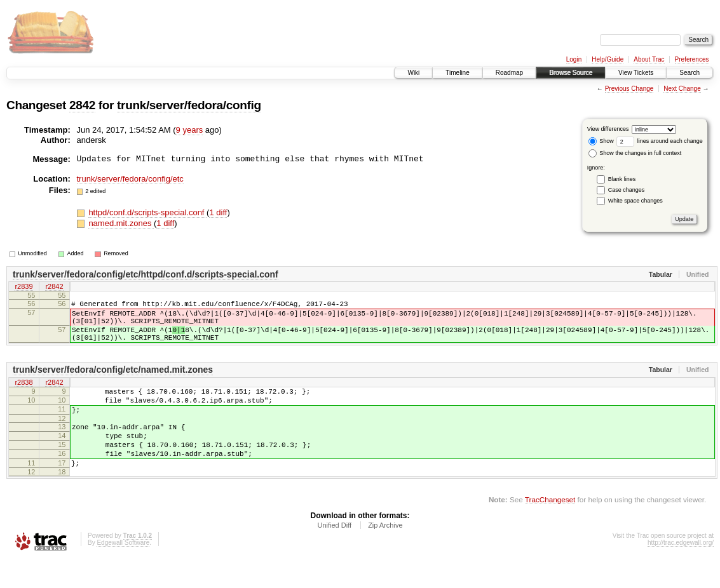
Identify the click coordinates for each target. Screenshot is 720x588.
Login (574, 59)
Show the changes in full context (635, 153)
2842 (82, 105)
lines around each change (660, 141)
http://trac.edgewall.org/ (681, 571)
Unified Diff (334, 554)
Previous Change (629, 89)
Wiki (413, 73)
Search (689, 73)
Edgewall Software (123, 571)
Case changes (627, 190)
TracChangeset (550, 528)
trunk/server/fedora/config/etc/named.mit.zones (113, 381)
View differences (608, 129)
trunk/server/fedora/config (189, 105)
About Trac (649, 59)
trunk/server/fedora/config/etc (130, 179)
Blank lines (622, 179)
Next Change (682, 89)
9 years (190, 130)
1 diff (218, 212)
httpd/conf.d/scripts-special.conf (147, 212)
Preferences (692, 59)
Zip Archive (385, 554)
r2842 (54, 288)
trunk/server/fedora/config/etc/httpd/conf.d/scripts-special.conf (146, 274)
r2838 (24, 394)
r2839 (24, 288)
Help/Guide (608, 59)
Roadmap (509, 73)
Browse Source (571, 73)
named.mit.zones (121, 223)
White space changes (635, 201)
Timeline (457, 73)
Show (601, 141)
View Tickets (636, 73)
